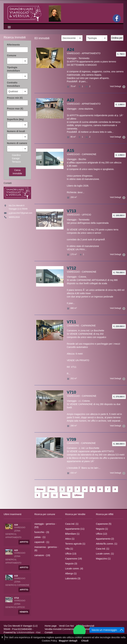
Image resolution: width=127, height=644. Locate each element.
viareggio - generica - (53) (45, 525)
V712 (71, 268)
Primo (40, 489)
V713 (71, 211)
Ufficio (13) (71, 554)
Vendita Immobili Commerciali (60, 629)
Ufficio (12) (101, 534)
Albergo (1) (71, 573)
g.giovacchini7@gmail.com (20, 213)
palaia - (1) (40, 537)
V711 (71, 322)
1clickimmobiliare (25, 632)
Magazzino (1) (103, 559)
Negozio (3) (71, 564)
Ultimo (78, 495)
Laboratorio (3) (73, 578)
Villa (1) (69, 549)
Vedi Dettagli (117, 86)
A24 (70, 50)
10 (46, 495)
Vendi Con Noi (66, 626)
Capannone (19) (74, 559)
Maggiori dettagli (68, 641)
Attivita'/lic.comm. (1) (107, 544)
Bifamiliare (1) (72, 534)
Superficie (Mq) (15, 119)
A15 (70, 151)
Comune (12, 55)
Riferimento (13, 45)
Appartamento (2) (105, 539)
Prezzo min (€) (15, 98)
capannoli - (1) (42, 542)
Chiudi (85, 641)
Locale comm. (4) (74, 569)
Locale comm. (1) (105, 554)
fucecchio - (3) (42, 532)
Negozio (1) (102, 529)
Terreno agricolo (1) (75, 544)
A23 (70, 100)
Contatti (49, 632)
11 (54, 495)
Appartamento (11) (75, 529)
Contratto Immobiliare (13, 84)
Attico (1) (70, 539)
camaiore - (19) (42, 555)
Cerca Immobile (17, 172)
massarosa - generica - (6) (46, 549)
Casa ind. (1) (72, 524)
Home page (51, 626)
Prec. (52, 489)
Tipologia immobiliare (13, 69)
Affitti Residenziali (85, 626)
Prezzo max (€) (15, 109)
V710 (71, 392)
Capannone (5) (104, 524)
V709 (71, 439)
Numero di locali (16, 131)
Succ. (65, 495)
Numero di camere (17, 143)
